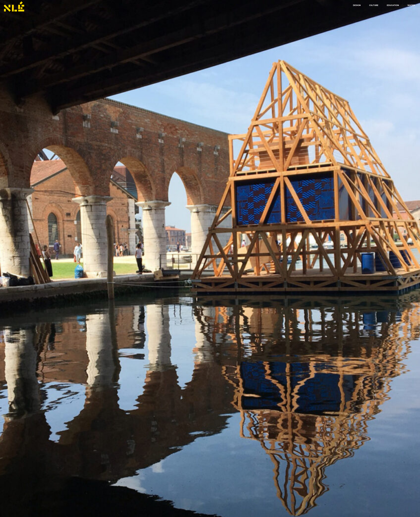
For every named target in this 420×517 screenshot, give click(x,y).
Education (393, 5)
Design (357, 5)
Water (411, 5)
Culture (374, 5)
